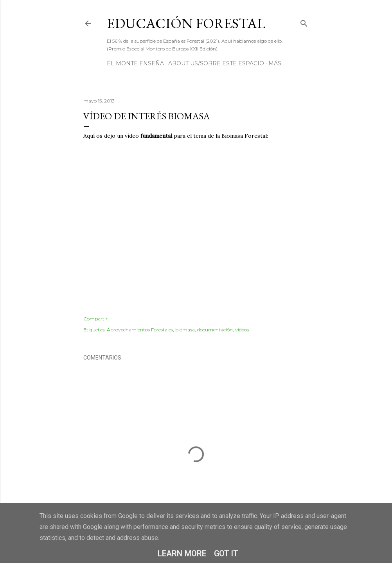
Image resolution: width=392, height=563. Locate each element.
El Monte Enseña (135, 63)
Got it (226, 554)
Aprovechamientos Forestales (140, 330)
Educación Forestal (186, 23)
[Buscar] (304, 22)
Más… (277, 63)
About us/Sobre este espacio (216, 63)
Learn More (182, 554)
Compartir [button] (95, 319)
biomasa (185, 330)
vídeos (242, 330)
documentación (215, 330)
